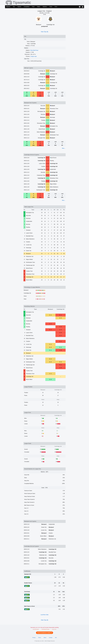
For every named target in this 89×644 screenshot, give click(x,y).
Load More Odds (45, 615)
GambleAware (36, 629)
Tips (14, 7)
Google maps (34, 56)
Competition (27, 7)
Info (56, 638)
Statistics (45, 7)
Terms (40, 638)
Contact (51, 638)
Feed (33, 7)
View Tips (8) (45, 32)
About (45, 638)
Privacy (34, 638)
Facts (51, 7)
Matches (8, 7)
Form (56, 7)
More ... (64, 148)
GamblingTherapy (45, 629)
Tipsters (19, 7)
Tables (39, 7)
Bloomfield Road (34, 50)
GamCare (54, 629)
